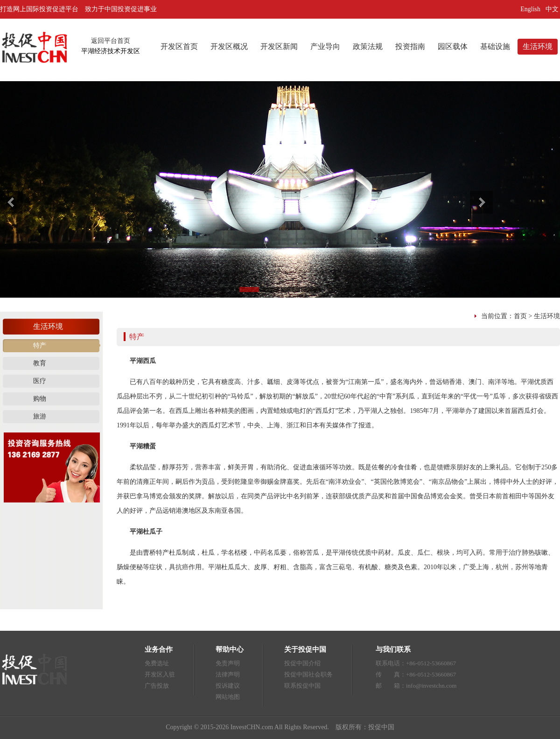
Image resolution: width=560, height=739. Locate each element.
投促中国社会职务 (308, 674)
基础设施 (495, 46)
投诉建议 (228, 686)
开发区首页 (179, 46)
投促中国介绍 (302, 663)
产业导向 (325, 46)
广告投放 (157, 686)
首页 (520, 316)
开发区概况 (229, 46)
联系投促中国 (302, 686)
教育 (40, 363)
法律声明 (228, 674)
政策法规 (368, 46)
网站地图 (228, 697)
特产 (40, 345)
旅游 (40, 416)
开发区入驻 (160, 674)
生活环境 (538, 46)
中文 (553, 9)
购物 (40, 399)
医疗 (40, 381)
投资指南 (410, 46)
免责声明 (228, 663)
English (530, 9)
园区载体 (453, 46)
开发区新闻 (279, 46)
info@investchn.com (431, 686)
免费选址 (157, 663)
